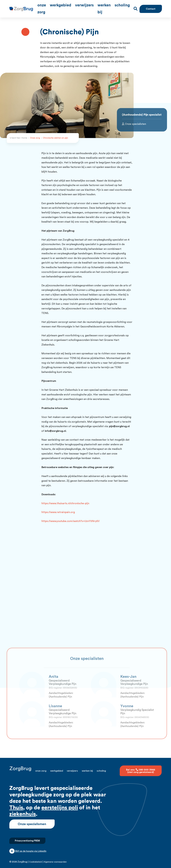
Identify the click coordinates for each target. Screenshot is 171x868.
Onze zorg (64, 7)
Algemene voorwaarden (55, 858)
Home (24, 134)
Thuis (16, 804)
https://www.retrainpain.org (58, 509)
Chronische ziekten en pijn (55, 134)
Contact (150, 7)
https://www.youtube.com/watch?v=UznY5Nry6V (71, 518)
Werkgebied (80, 7)
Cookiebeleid (35, 858)
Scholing (127, 7)
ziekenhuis (23, 810)
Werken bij (112, 7)
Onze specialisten (134, 128)
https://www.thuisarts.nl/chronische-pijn (65, 500)
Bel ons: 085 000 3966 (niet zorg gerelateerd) (141, 767)
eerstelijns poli (60, 804)
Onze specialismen (32, 821)
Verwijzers (97, 7)
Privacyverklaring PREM (27, 837)
